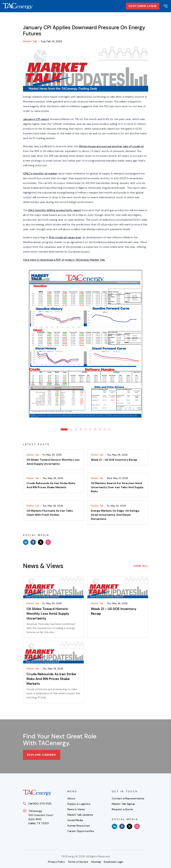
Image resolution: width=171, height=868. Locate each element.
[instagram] (48, 542)
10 (109, 429)
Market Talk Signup (123, 804)
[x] (41, 542)
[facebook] (33, 542)
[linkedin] (26, 542)
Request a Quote (122, 809)
